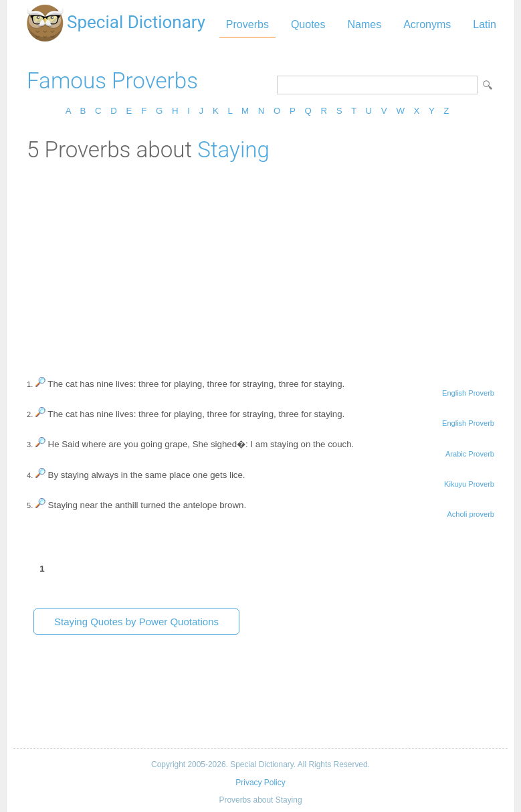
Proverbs (247, 24)
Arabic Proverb (470, 454)
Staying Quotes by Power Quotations (136, 622)
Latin (485, 24)
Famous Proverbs (112, 81)
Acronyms (427, 24)
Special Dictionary (136, 22)
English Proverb (468, 393)
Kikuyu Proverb (469, 484)
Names (364, 24)
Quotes (308, 24)
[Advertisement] (260, 263)
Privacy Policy (260, 783)
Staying (233, 150)
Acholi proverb (471, 514)
